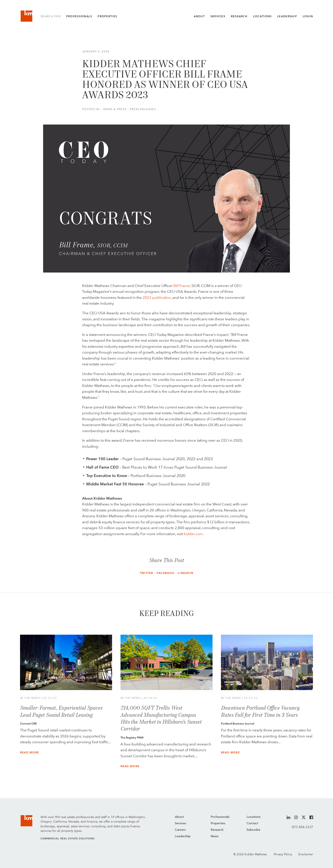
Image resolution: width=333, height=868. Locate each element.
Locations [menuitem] (254, 817)
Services (218, 16)
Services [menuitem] (181, 823)
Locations (262, 16)
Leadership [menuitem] (183, 836)
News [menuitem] (215, 836)
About (199, 16)
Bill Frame (182, 286)
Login (308, 16)
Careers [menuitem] (180, 830)
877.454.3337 (302, 827)
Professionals (79, 16)
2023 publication (157, 298)
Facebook (166, 573)
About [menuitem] (179, 817)
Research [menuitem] (217, 830)
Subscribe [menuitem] (253, 830)
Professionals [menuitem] (220, 817)
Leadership (287, 16)
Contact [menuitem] (252, 823)
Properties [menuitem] (218, 823)
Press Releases (143, 109)
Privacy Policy (283, 854)
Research (239, 16)
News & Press (115, 109)
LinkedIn (186, 573)
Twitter (146, 573)
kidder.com (193, 534)
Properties (107, 16)
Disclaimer (306, 854)
